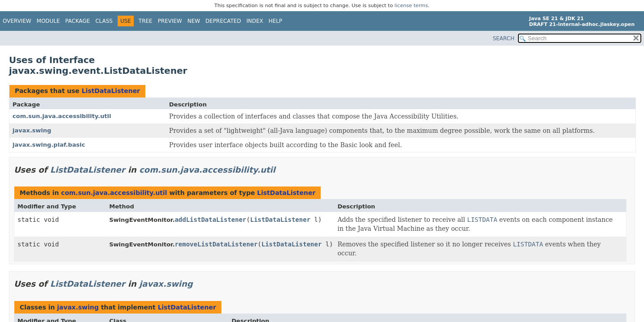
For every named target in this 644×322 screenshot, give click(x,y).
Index (255, 21)
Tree (146, 21)
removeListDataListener (216, 244)
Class (104, 21)
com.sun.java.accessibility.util (62, 116)
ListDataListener (111, 91)
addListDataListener (211, 220)
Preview (170, 21)
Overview (17, 21)
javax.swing (32, 130)
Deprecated (223, 21)
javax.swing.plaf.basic (49, 145)
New (194, 21)
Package (78, 21)
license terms (411, 6)
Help (276, 21)
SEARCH (504, 38)
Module (48, 21)
